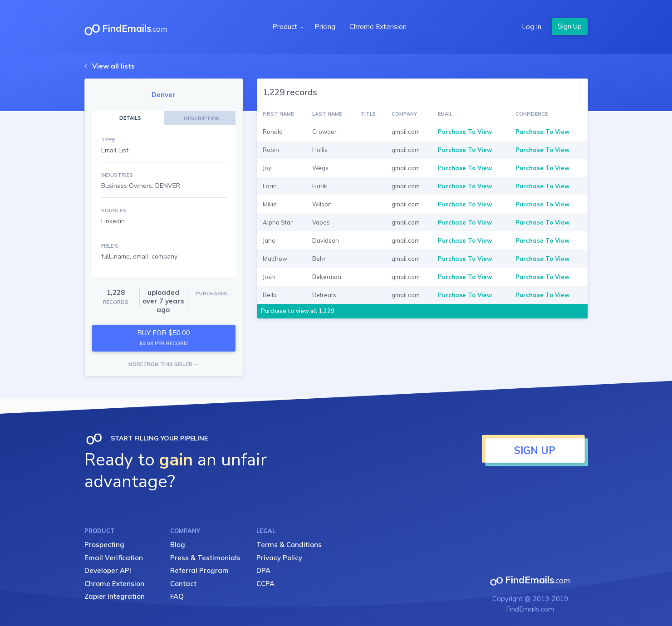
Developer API (108, 570)
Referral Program (199, 570)
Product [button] (286, 27)
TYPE (108, 140)
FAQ (177, 596)
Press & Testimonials (205, 558)
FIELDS (110, 246)
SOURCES (114, 210)
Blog (178, 545)
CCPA (265, 584)
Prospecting (104, 545)
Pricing (325, 27)
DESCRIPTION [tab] (202, 118)
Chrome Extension (378, 27)
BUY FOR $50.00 (164, 338)
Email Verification (114, 558)
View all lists (113, 66)
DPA (263, 570)
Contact (183, 584)
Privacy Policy (279, 558)
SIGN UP (535, 450)
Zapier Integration (115, 596)
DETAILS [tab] (130, 118)
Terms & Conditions (289, 545)
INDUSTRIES (117, 175)
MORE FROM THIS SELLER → (164, 364)
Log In (532, 27)
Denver (164, 95)
